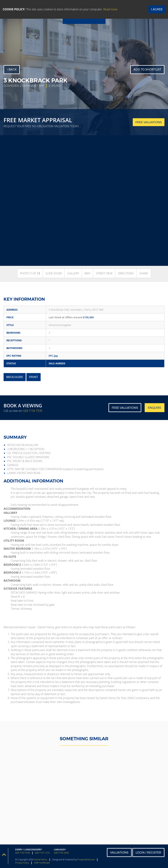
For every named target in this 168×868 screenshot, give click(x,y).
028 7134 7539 (33, 411)
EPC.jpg (53, 356)
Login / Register (148, 853)
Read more (110, 9)
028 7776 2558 (61, 853)
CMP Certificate (42, 863)
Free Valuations (125, 408)
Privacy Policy (22, 863)
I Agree (157, 9)
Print (33, 377)
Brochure (15, 377)
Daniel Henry (41, 859)
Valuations (119, 853)
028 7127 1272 (42, 853)
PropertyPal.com (86, 859)
